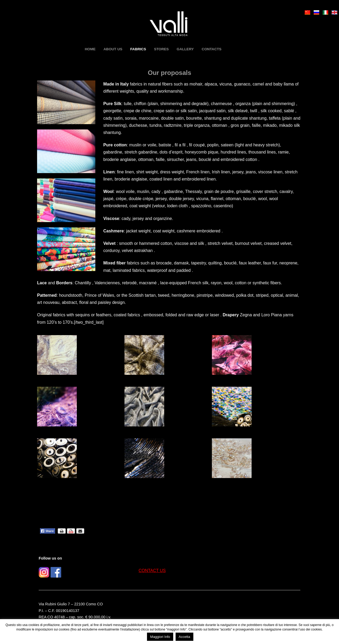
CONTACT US (152, 571)
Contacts (212, 49)
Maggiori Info (160, 637)
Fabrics (138, 49)
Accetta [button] (184, 637)
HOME (90, 49)
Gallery (185, 49)
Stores (161, 49)
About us (113, 49)
